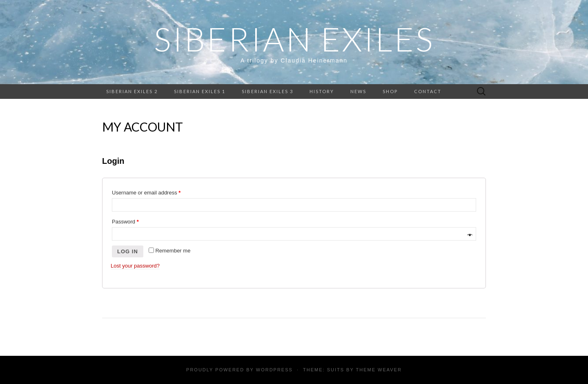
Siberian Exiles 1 (200, 91)
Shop (390, 91)
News (358, 91)
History (322, 91)
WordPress (274, 370)
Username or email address (146, 193)
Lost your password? (135, 266)
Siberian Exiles (294, 39)
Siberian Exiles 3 (267, 91)
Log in (128, 251)
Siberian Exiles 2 (132, 91)
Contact (428, 91)
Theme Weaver (379, 370)
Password (125, 222)
